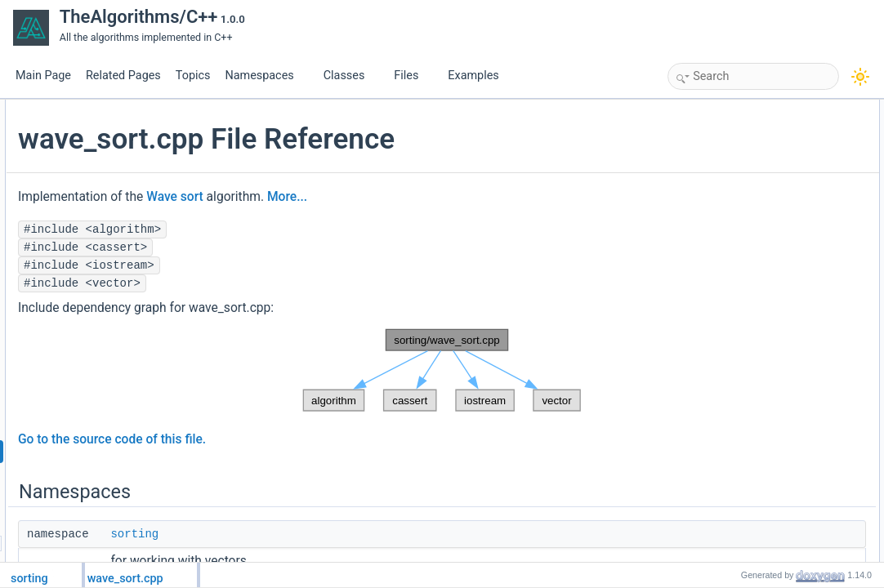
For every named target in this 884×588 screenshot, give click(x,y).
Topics (193, 76)
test (724, 198)
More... (482, 197)
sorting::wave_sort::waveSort (779, 180)
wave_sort (739, 145)
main (727, 216)
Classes (350, 76)
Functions (725, 163)
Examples (473, 76)
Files (412, 76)
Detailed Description (747, 234)
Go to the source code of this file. (306, 439)
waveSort (737, 306)
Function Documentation (757, 252)
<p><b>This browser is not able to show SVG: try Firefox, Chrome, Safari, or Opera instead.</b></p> (440, 370)
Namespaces (266, 76)
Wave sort (369, 197)
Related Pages (123, 76)
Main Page (43, 76)
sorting (329, 534)
